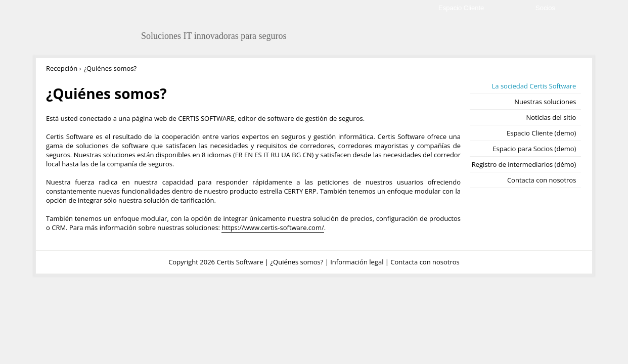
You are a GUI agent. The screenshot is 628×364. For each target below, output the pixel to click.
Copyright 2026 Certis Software (216, 262)
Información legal (357, 262)
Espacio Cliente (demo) (541, 133)
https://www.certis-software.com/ (273, 227)
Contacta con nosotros (542, 180)
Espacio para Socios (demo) (534, 149)
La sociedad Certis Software (534, 86)
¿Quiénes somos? (297, 262)
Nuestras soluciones (545, 102)
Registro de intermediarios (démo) (524, 164)
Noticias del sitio (551, 117)
